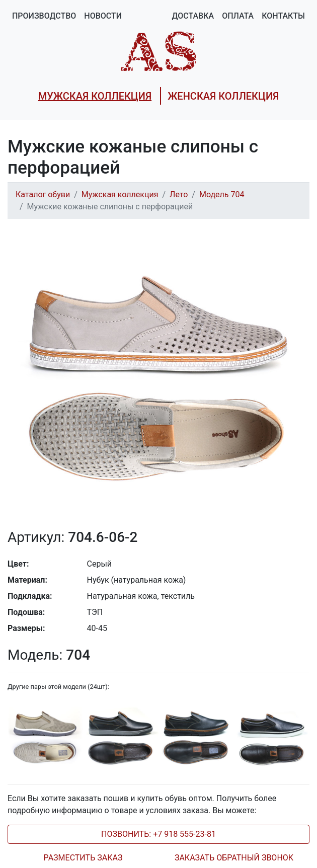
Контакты (283, 16)
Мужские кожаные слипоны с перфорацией (110, 207)
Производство (44, 16)
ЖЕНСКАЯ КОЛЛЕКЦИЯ (223, 96)
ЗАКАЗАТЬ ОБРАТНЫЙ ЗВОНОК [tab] (234, 858)
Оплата (238, 16)
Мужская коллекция (120, 194)
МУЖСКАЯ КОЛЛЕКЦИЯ (95, 96)
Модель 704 (222, 194)
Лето (179, 194)
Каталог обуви (43, 194)
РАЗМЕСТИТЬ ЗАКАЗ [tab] (83, 858)
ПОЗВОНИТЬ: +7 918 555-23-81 (158, 834)
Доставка (193, 16)
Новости (103, 16)
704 (49, 655)
